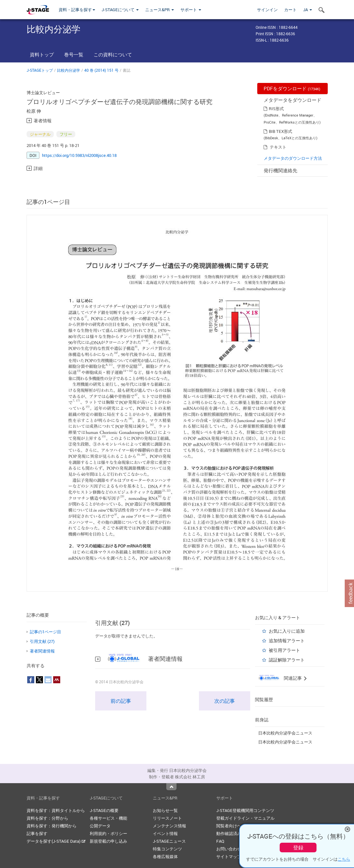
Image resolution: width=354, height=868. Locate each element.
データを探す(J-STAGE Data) (56, 841)
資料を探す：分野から (47, 818)
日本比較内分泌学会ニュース (285, 733)
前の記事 (121, 701)
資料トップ (42, 54)
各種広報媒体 (165, 856)
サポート (191, 10)
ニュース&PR (160, 10)
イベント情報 (165, 833)
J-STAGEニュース (169, 841)
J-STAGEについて (120, 10)
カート (290, 10)
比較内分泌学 (69, 70)
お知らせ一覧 (165, 810)
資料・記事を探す (77, 10)
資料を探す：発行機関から (52, 826)
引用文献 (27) (42, 641)
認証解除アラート (287, 660)
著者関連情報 (42, 651)
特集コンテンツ (167, 849)
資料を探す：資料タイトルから (56, 810)
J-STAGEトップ (40, 70)
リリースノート (167, 818)
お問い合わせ (229, 849)
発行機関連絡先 (280, 170)
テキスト (278, 147)
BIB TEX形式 (280, 131)
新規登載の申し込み (108, 841)
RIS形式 (276, 109)
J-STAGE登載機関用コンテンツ (245, 810)
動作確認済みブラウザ (237, 833)
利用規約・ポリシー (108, 833)
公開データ (100, 826)
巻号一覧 (74, 54)
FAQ (220, 841)
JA (308, 10)
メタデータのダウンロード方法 (293, 158)
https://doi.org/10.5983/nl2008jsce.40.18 (79, 155)
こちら (344, 859)
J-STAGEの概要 (104, 810)
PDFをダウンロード (292, 88)
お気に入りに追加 (287, 631)
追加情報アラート (287, 641)
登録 (298, 848)
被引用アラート (284, 650)
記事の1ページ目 (45, 632)
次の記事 (225, 701)
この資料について (113, 54)
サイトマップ (229, 856)
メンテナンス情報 (169, 826)
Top (171, 787)
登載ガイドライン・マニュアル (245, 818)
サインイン (267, 10)
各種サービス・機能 (108, 818)
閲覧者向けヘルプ (233, 826)
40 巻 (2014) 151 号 (101, 70)
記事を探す (37, 833)
